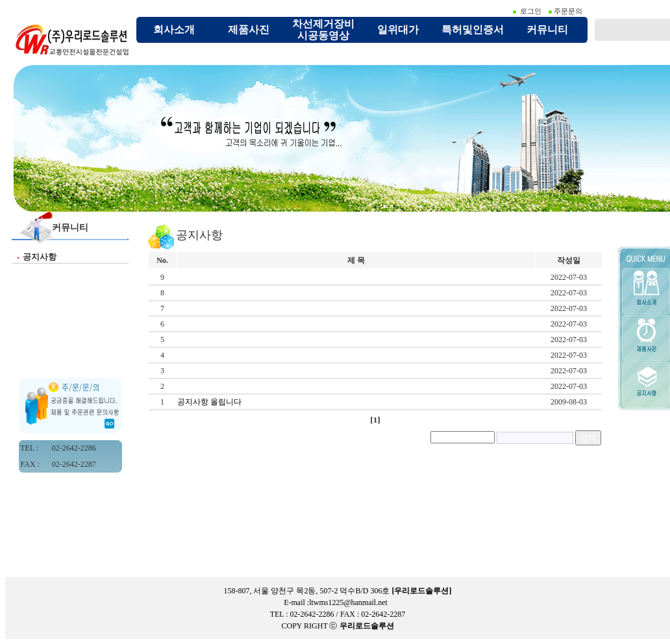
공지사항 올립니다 (211, 402)
